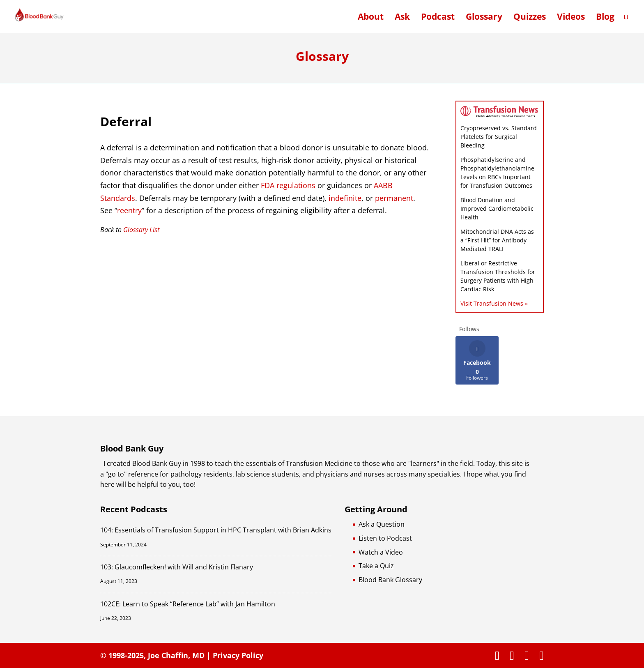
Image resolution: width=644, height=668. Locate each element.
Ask (402, 18)
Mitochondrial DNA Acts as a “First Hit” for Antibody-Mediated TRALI (497, 240)
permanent (394, 198)
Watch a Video (381, 552)
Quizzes (530, 18)
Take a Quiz (376, 566)
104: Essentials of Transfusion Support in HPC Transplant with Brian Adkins (216, 530)
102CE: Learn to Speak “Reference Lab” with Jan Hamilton (188, 604)
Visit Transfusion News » (494, 303)
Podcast (438, 18)
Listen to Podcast (385, 538)
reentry (129, 210)
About (371, 18)
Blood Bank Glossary (390, 580)
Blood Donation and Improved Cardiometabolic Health (497, 208)
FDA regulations (288, 185)
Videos (571, 18)
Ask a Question (382, 524)
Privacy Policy (238, 655)
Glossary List (141, 230)
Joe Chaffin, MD (176, 655)
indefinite (345, 198)
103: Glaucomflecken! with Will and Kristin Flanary (177, 567)
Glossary (484, 18)
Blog (605, 18)
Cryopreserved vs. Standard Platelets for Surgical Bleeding (499, 137)
